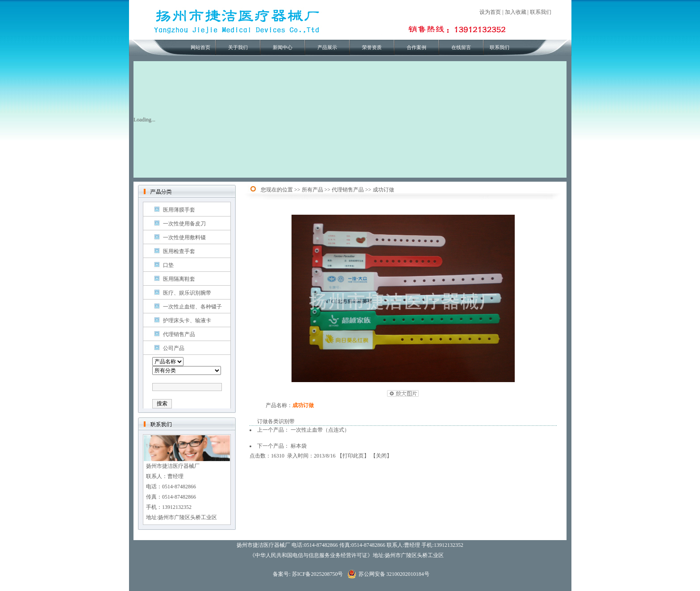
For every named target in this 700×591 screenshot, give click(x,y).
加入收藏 (516, 12)
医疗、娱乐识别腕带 (187, 293)
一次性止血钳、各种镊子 (192, 307)
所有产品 (312, 190)
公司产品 (174, 348)
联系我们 (541, 12)
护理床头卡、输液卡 (187, 320)
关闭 (381, 456)
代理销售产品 (179, 334)
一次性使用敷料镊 (184, 237)
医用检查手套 (179, 251)
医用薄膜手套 (179, 210)
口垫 (168, 265)
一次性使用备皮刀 (184, 224)
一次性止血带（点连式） (320, 430)
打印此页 (353, 456)
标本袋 (299, 446)
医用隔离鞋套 (179, 279)
